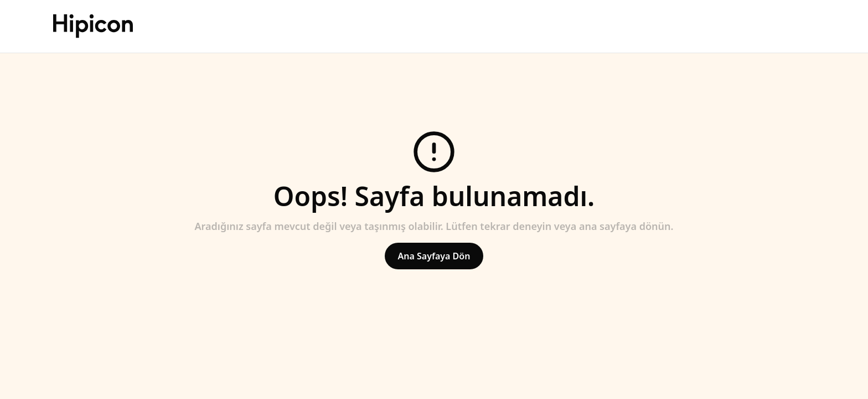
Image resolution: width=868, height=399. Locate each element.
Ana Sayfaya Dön (434, 256)
